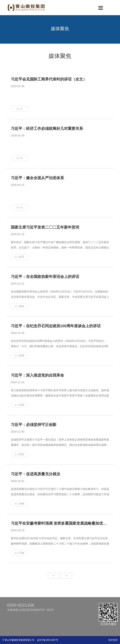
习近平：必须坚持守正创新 (34, 425)
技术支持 (113, 640)
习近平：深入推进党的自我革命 (37, 375)
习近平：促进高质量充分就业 (36, 474)
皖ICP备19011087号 (46, 640)
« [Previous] (54, 575)
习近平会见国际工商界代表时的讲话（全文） (49, 79)
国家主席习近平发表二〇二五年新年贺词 (45, 227)
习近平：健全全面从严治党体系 (37, 178)
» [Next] (66, 575)
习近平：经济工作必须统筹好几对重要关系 (47, 128)
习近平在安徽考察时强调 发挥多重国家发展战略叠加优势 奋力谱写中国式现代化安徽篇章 (60, 523)
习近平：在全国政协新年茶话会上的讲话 (45, 277)
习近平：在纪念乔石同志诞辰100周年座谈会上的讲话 (56, 326)
